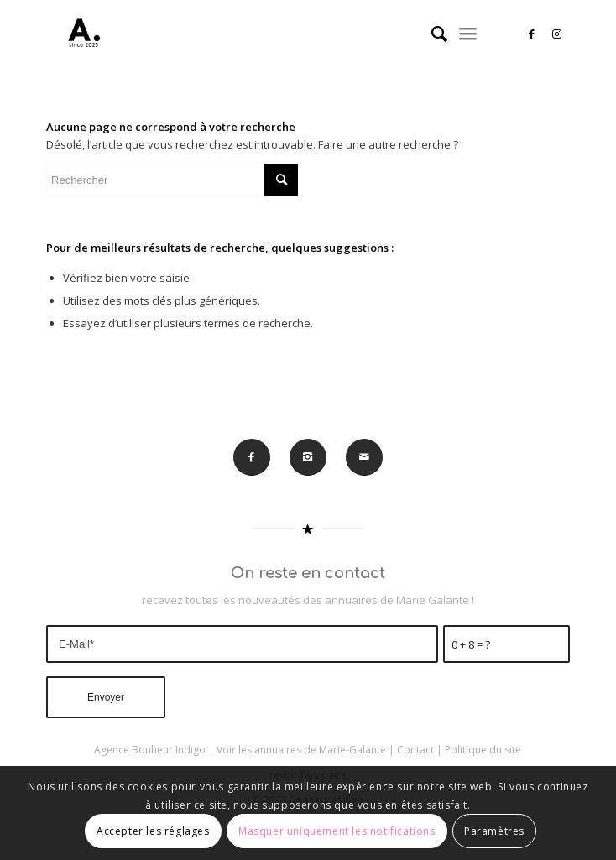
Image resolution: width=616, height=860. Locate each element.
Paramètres (494, 831)
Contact (415, 750)
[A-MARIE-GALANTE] (256, 34)
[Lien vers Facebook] (532, 34)
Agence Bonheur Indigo (150, 750)
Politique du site (483, 750)
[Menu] (468, 34)
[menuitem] (431, 34)
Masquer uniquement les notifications (337, 831)
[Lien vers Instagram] (557, 34)
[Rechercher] (431, 34)
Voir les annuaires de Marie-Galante (301, 750)
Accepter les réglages (153, 831)
